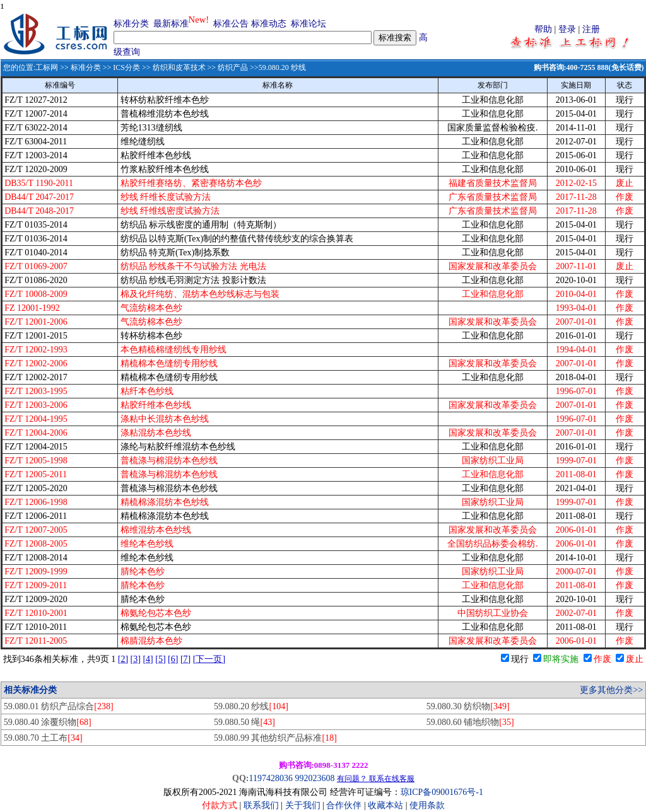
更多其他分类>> (611, 690)
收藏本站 (385, 805)
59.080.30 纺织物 (468, 706)
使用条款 (427, 805)
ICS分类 (126, 67)
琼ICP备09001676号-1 (442, 792)
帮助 (543, 29)
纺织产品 (233, 67)
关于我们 (304, 805)
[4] (148, 659)
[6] (173, 659)
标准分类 (131, 24)
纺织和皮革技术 (179, 67)
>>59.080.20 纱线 (277, 67)
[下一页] (209, 659)
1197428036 (270, 778)
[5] (160, 659)
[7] (185, 659)
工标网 (47, 67)
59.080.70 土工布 (43, 738)
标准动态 (269, 24)
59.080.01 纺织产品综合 (59, 706)
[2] (123, 659)
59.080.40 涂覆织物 (48, 722)
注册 (591, 29)
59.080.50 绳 (244, 722)
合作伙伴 (344, 805)
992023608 (314, 778)
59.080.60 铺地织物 (470, 722)
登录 (567, 29)
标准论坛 (308, 24)
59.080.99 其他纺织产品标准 (275, 738)
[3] (136, 659)
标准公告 (231, 24)
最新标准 (171, 24)
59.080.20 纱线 (251, 706)
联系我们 (261, 805)
